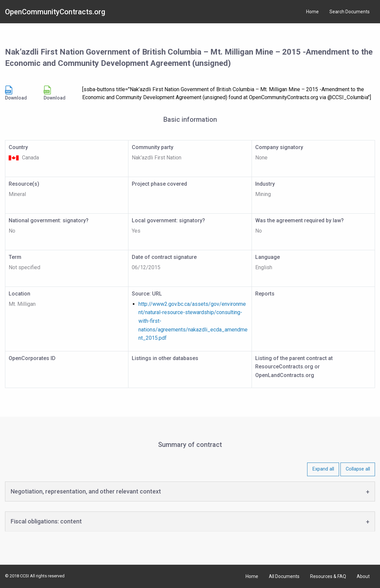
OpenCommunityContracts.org (55, 12)
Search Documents (350, 12)
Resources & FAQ (328, 576)
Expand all (323, 469)
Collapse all (358, 469)
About (363, 576)
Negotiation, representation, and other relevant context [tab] (86, 491)
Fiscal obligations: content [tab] (46, 521)
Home (312, 12)
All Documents (284, 576)
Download (16, 93)
